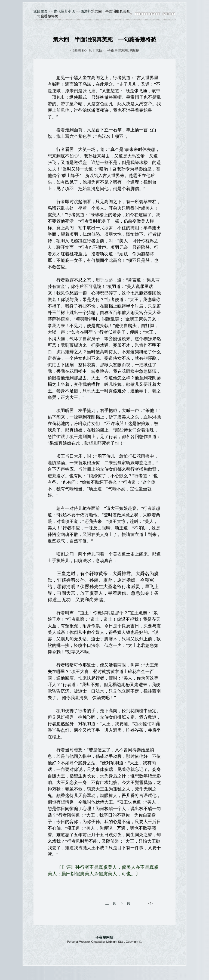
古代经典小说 (64, 11)
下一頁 (125, 903)
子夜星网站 (104, 937)
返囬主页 (41, 11)
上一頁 (111, 903)
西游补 (86, 11)
